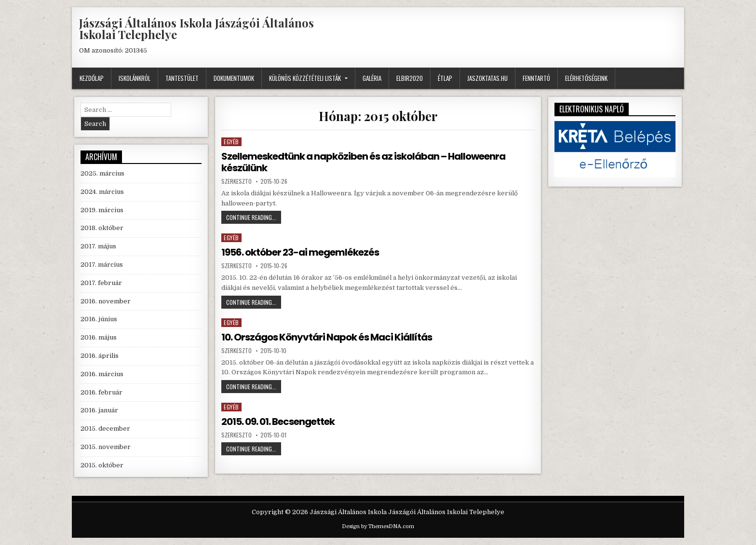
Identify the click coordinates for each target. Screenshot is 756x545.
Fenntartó (536, 78)
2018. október (102, 228)
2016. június (99, 319)
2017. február (101, 283)
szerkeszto (236, 181)
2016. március (102, 374)
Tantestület (182, 78)
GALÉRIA (372, 78)
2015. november (106, 447)
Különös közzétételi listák (305, 78)
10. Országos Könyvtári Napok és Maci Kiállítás (327, 337)
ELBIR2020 (410, 78)
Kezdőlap (92, 78)
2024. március (102, 192)
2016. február (101, 392)
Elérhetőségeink (586, 78)
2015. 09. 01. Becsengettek (278, 422)
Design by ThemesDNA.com (378, 526)
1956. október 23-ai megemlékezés (300, 252)
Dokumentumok (234, 78)
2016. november (106, 301)
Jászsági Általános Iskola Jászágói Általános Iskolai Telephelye (196, 28)
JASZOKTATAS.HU (487, 78)
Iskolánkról (135, 78)
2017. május (98, 246)
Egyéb (231, 142)
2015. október (102, 465)
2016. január (99, 410)
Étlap (445, 78)
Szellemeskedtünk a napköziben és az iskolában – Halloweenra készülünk (363, 162)
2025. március (102, 173)
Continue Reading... (254, 218)
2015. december (105, 429)
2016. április (100, 356)
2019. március (102, 210)
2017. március (102, 265)
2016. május (99, 337)
